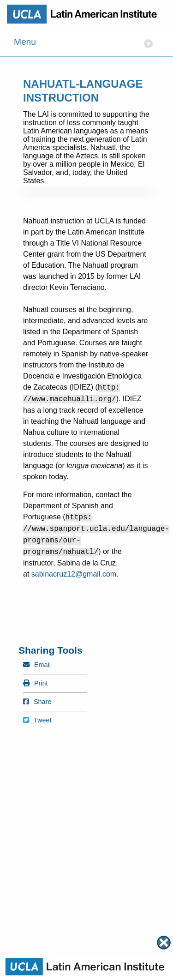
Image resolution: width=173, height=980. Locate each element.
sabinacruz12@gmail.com (74, 574)
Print (36, 683)
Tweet (37, 720)
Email (37, 665)
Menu (83, 43)
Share (37, 702)
